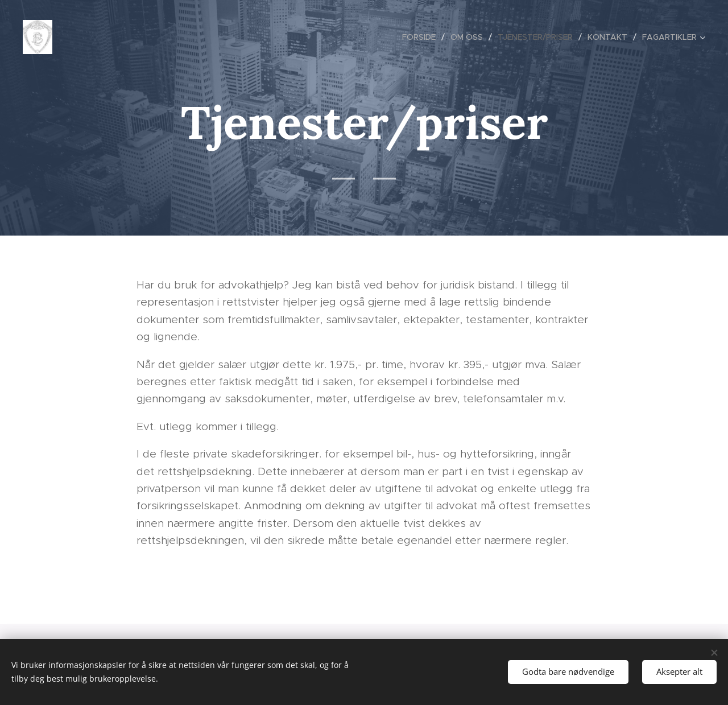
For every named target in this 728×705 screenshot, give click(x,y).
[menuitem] (422, 37)
